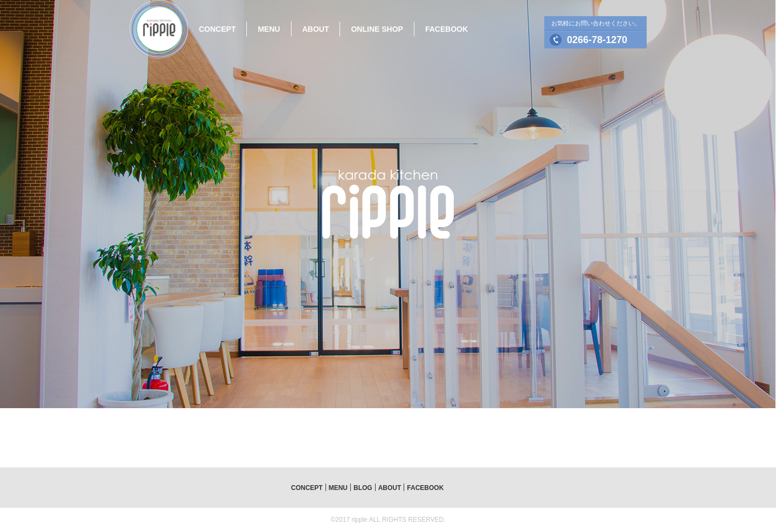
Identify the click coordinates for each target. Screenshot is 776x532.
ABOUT (316, 29)
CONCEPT (217, 29)
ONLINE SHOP (377, 29)
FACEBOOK (446, 29)
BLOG (363, 488)
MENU (269, 29)
